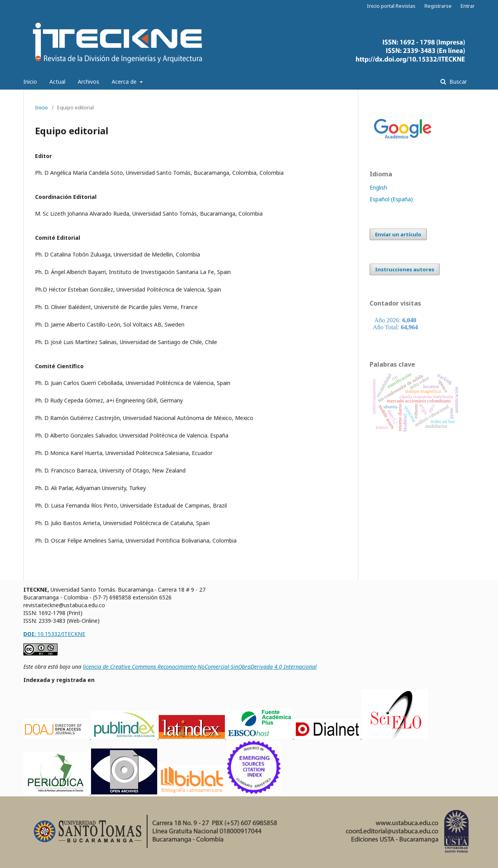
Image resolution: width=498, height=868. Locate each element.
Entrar (468, 6)
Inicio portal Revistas (391, 6)
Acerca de (125, 82)
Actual (57, 82)
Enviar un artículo (398, 234)
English (378, 187)
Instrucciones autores (405, 269)
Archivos (89, 82)
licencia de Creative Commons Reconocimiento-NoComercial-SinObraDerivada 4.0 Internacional (200, 667)
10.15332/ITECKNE (54, 634)
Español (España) (391, 199)
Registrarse (438, 6)
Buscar (457, 82)
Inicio (30, 82)
